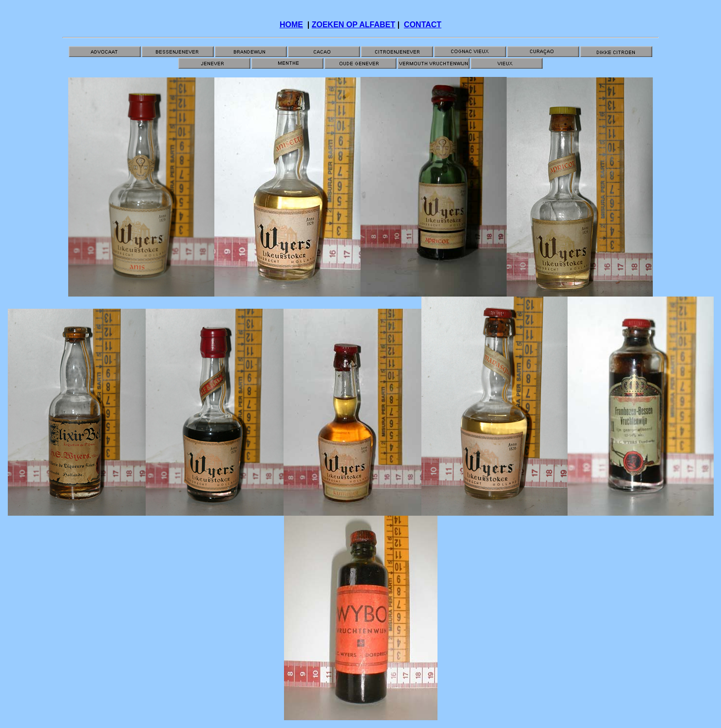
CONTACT (423, 25)
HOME (291, 25)
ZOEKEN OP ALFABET (354, 25)
